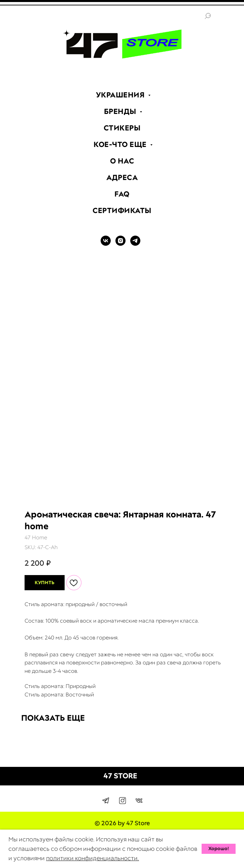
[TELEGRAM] (135, 244)
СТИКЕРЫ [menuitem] (122, 128)
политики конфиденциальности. (93, 858)
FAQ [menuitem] (122, 194)
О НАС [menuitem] (122, 161)
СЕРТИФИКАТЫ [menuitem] (122, 211)
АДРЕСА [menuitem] (122, 177)
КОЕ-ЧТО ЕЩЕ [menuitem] (121, 144)
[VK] (106, 244)
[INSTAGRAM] (120, 244)
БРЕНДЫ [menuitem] (121, 111)
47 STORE (120, 776)
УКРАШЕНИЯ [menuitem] (121, 95)
